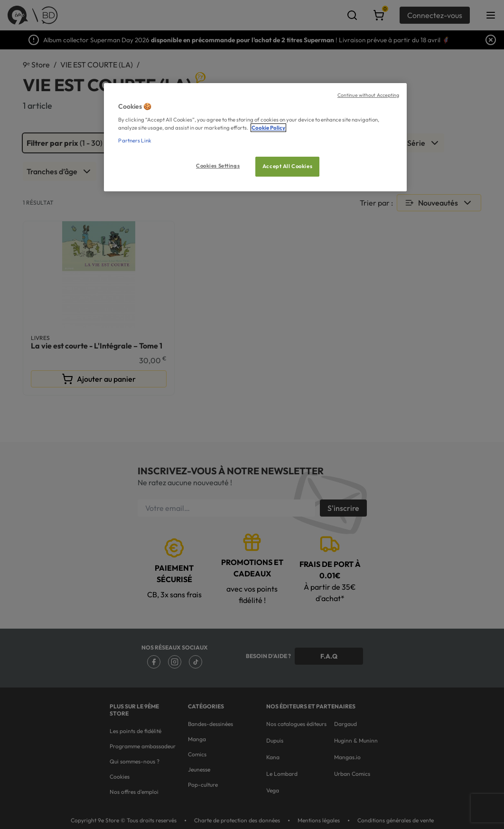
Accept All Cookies (287, 166)
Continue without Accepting (369, 95)
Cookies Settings (218, 166)
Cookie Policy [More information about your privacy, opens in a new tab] (268, 128)
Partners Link (135, 141)
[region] (255, 137)
